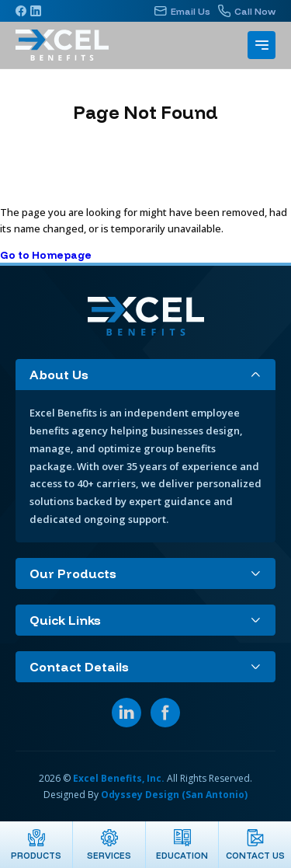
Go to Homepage (46, 255)
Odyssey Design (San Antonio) (174, 795)
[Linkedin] (36, 11)
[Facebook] (21, 11)
